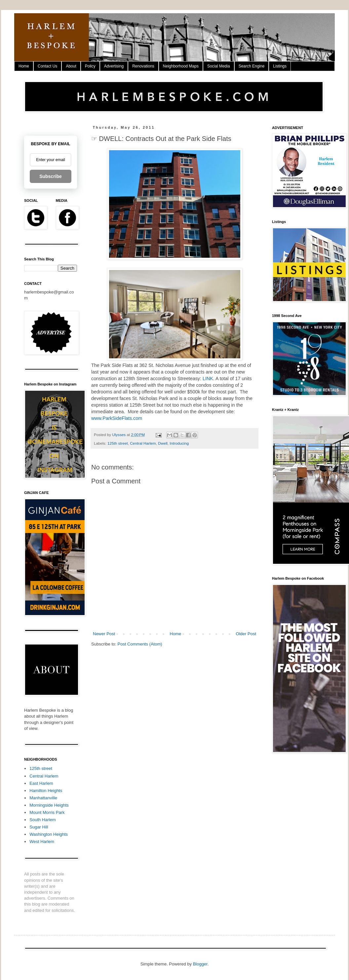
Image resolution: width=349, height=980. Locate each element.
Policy (90, 66)
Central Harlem (143, 443)
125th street (118, 443)
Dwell (163, 443)
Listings (280, 66)
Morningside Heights (49, 805)
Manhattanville (43, 798)
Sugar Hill (39, 827)
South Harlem (42, 820)
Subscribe (51, 176)
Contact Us (47, 66)
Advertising (114, 66)
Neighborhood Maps (181, 66)
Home (24, 66)
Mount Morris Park (47, 812)
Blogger (200, 964)
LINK (208, 379)
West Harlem (42, 842)
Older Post (246, 634)
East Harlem (41, 783)
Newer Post (104, 634)
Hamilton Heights (46, 791)
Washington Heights (49, 834)
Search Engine (252, 66)
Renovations (143, 66)
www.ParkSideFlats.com (117, 418)
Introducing (179, 443)
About (71, 66)
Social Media (219, 66)
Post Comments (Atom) (140, 644)
